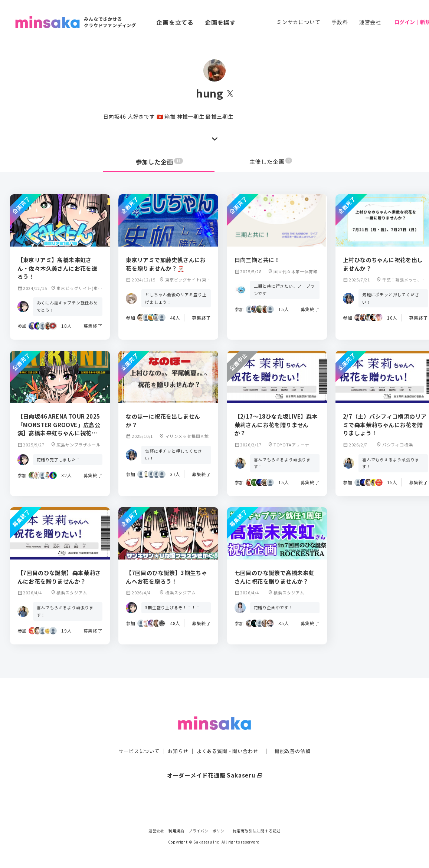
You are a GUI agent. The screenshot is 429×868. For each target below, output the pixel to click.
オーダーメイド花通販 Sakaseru (215, 760)
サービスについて (135, 736)
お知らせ (176, 736)
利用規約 (176, 831)
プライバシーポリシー (209, 831)
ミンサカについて (298, 22)
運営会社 (370, 22)
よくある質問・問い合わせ (228, 736)
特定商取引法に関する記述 (257, 831)
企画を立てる (175, 22)
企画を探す (220, 22)
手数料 (340, 22)
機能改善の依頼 (297, 736)
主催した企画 (271, 162)
